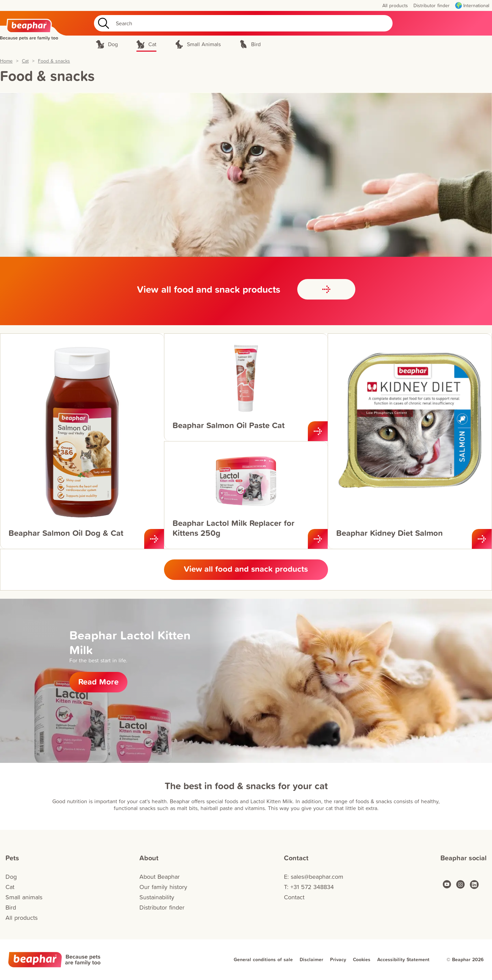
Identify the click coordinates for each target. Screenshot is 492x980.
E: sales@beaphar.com (314, 877)
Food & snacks (54, 61)
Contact (294, 897)
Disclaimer (311, 959)
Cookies (362, 959)
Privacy (338, 959)
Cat (25, 61)
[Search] (243, 23)
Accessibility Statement (403, 959)
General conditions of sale (263, 959)
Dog (11, 877)
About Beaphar (160, 877)
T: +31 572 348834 (309, 887)
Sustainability (157, 897)
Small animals (24, 897)
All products (22, 918)
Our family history (163, 887)
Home (6, 61)
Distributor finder (162, 907)
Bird (11, 907)
